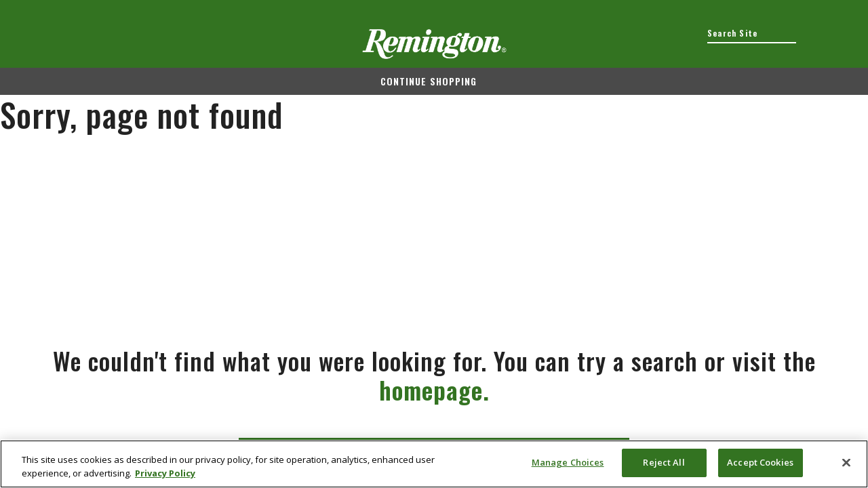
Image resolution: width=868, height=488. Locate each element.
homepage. (434, 389)
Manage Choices (568, 462)
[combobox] (752, 33)
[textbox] (752, 33)
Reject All (664, 462)
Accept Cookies (760, 462)
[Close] (846, 462)
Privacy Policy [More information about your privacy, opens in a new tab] (165, 473)
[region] (434, 464)
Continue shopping (429, 81)
